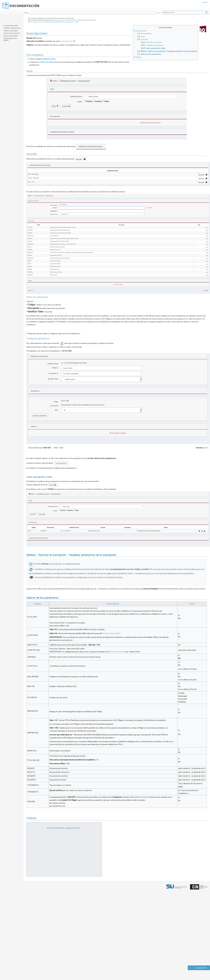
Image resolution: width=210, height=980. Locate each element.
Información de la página (10, 39)
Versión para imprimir (12, 33)
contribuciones (69, 20)
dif (29, 22)
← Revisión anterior (38, 22)
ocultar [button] (169, 28)
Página (26, 13)
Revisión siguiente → (68, 22)
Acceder (205, 2)
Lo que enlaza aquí (11, 25)
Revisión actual (51, 22)
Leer (159, 13)
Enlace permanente (11, 36)
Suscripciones (68, 41)
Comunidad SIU (201, 968)
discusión (60, 20)
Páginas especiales (11, 31)
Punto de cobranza (117, 652)
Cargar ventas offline (112, 633)
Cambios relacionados (12, 28)
